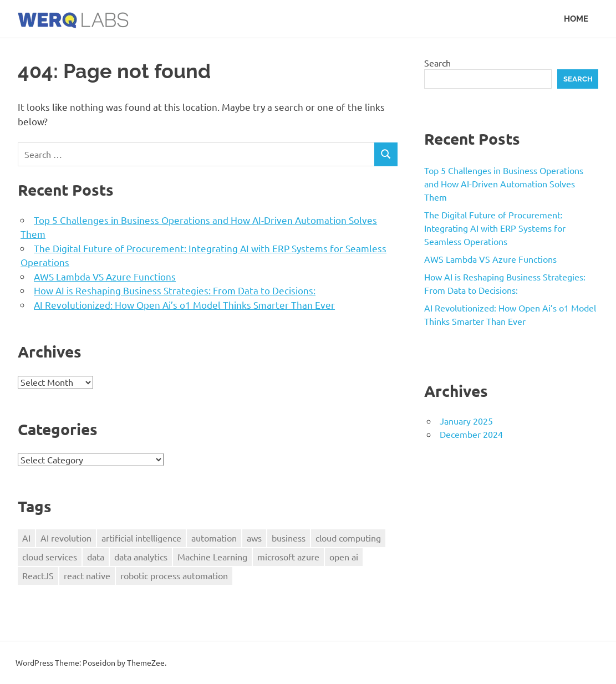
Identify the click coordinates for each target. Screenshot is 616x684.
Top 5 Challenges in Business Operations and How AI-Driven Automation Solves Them (504, 183)
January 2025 (466, 421)
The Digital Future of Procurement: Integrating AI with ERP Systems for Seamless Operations (495, 228)
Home (576, 19)
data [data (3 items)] (96, 557)
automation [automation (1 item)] (214, 538)
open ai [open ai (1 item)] (344, 557)
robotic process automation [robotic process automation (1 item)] (174, 575)
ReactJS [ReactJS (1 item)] (38, 575)
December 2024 (471, 434)
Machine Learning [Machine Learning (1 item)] (212, 557)
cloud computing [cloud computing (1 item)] (348, 538)
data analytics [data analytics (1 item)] (141, 557)
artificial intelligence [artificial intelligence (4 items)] (141, 538)
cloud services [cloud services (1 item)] (50, 557)
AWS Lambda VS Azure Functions (105, 276)
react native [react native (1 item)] (87, 575)
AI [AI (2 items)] (26, 538)
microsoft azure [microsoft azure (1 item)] (288, 557)
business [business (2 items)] (289, 538)
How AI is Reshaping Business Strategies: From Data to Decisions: (175, 290)
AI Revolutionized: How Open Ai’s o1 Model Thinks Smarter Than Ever (184, 305)
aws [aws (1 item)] (254, 538)
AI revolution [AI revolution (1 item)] (66, 538)
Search (437, 63)
